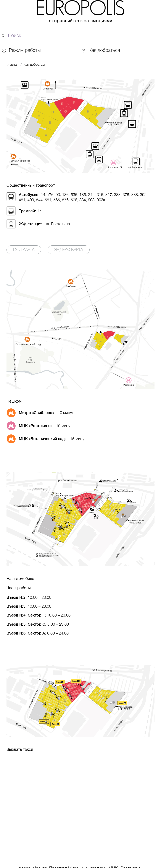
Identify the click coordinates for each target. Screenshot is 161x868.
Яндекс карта (69, 250)
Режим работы (25, 50)
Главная (12, 65)
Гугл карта (24, 250)
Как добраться (101, 50)
